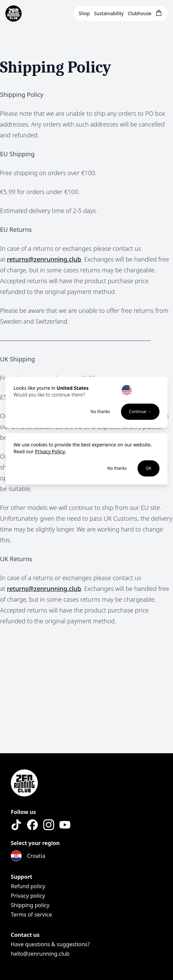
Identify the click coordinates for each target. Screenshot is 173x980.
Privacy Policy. (50, 451)
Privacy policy (28, 896)
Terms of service (31, 915)
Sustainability (109, 13)
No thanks (100, 412)
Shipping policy (30, 905)
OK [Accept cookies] (149, 468)
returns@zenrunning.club (44, 259)
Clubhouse (140, 13)
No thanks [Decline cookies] (117, 468)
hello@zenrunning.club (40, 954)
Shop (84, 13)
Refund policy (28, 886)
